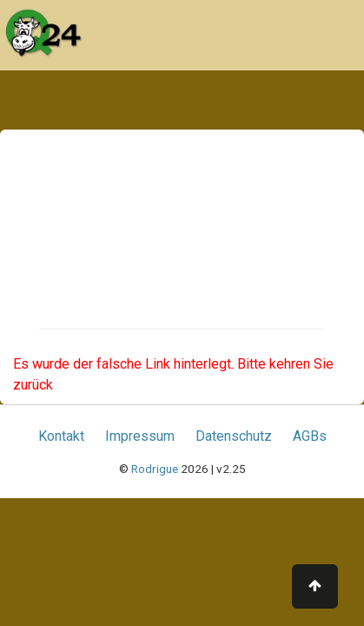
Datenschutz (234, 436)
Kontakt (61, 436)
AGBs (310, 436)
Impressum (140, 436)
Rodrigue (155, 469)
